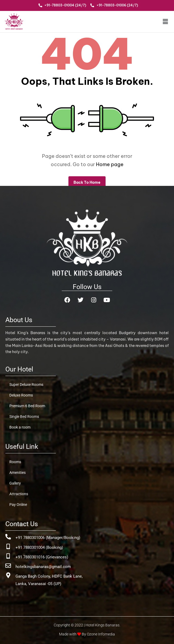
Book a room (20, 427)
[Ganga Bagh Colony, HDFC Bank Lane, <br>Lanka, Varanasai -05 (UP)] (8, 575)
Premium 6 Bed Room (27, 406)
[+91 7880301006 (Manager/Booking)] (8, 537)
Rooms (15, 462)
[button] (155, 21)
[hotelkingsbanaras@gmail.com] (8, 566)
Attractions (19, 494)
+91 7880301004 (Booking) (39, 547)
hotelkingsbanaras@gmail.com (43, 567)
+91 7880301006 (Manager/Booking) (48, 538)
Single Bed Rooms (24, 417)
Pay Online (18, 505)
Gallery (15, 483)
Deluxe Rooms (21, 395)
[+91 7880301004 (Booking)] (8, 547)
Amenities (18, 473)
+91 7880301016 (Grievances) (42, 557)
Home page (110, 164)
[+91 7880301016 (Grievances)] (8, 556)
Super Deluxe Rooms (26, 385)
